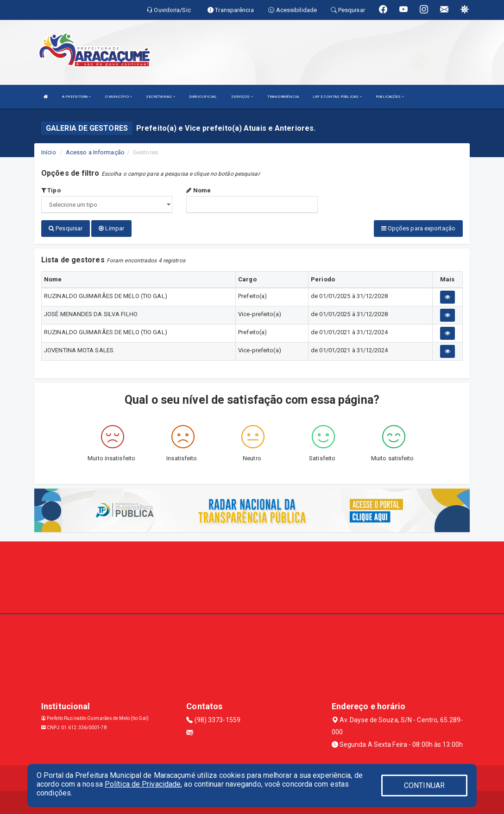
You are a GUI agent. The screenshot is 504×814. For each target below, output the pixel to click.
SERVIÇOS (242, 97)
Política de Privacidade (143, 784)
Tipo (51, 190)
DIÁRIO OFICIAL (203, 97)
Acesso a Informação (95, 152)
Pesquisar (66, 228)
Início (49, 152)
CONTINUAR (424, 785)
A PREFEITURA (76, 97)
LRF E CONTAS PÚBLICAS (337, 97)
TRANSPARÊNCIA (283, 97)
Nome (198, 190)
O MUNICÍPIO (119, 97)
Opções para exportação (418, 228)
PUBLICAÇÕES (390, 97)
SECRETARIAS (161, 97)
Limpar (111, 228)
